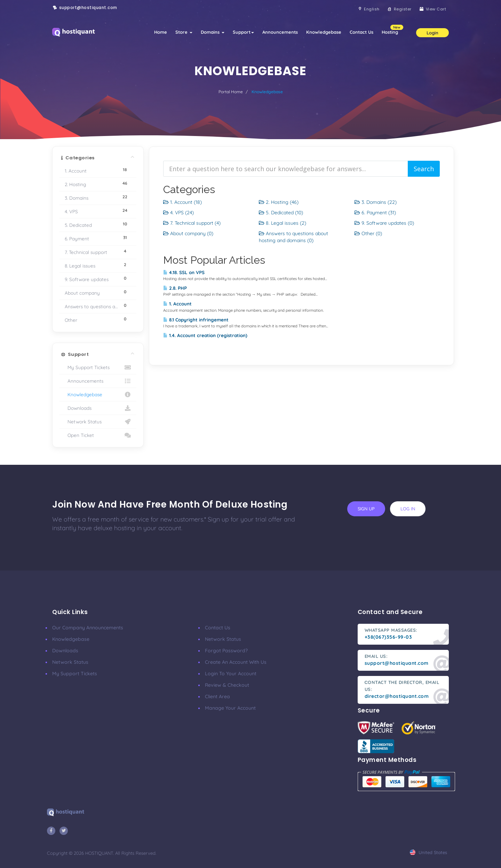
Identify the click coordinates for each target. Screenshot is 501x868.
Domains (213, 32)
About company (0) (188, 233)
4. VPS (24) (178, 213)
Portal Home (231, 92)
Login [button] (432, 33)
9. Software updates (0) (384, 223)
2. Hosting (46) (279, 202)
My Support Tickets (98, 367)
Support (243, 32)
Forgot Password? (226, 651)
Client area (217, 696)
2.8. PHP (175, 288)
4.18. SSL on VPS (184, 272)
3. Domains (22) (376, 202)
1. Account (177, 304)
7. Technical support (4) (192, 223)
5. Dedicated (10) (281, 213)
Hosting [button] (392, 30)
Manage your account (230, 708)
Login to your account (231, 674)
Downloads (98, 408)
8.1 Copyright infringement (196, 320)
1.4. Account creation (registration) (205, 335)
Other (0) (368, 233)
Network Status (98, 422)
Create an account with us (236, 662)
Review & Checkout (227, 685)
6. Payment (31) (375, 213)
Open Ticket (98, 435)
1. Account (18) (182, 202)
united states (428, 852)
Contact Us (361, 32)
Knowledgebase (324, 32)
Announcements (280, 32)
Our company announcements (88, 628)
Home (161, 32)
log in (408, 509)
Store (184, 32)
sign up (366, 509)
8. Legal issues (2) (283, 223)
